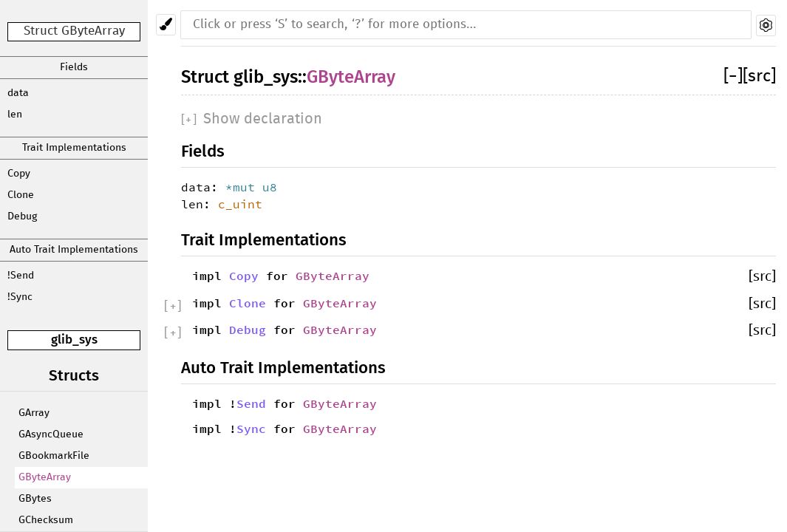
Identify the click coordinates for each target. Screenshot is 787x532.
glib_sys (74, 340)
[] (733, 76)
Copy (19, 174)
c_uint (240, 204)
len (15, 115)
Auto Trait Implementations (74, 250)
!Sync (20, 297)
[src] (759, 76)
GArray (34, 413)
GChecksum (46, 520)
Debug (22, 216)
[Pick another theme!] (166, 25)
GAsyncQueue (51, 434)
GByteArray (45, 477)
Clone (21, 195)
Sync (251, 429)
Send (251, 403)
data (18, 93)
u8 (270, 187)
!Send (21, 276)
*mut (244, 187)
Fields (74, 67)
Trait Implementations (74, 148)
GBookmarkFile (54, 456)
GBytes (35, 499)
